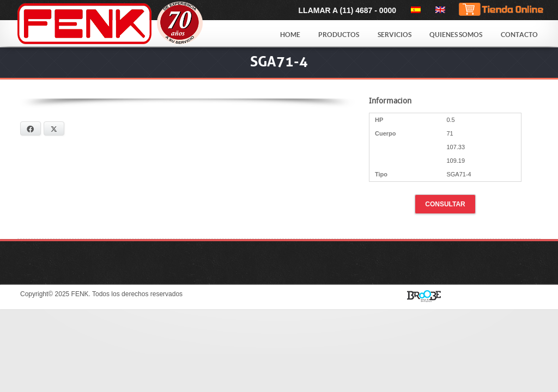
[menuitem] (414, 10)
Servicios (395, 35)
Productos (339, 35)
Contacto (519, 35)
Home (290, 35)
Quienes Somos (456, 35)
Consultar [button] (445, 204)
